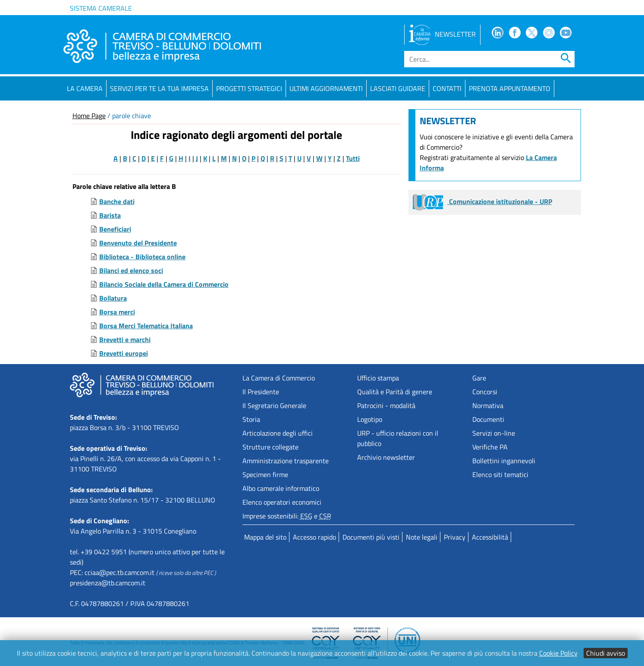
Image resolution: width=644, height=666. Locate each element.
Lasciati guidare (398, 88)
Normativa (488, 405)
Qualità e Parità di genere (395, 392)
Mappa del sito (265, 537)
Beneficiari (115, 229)
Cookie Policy (558, 653)
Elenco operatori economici (282, 502)
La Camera (85, 88)
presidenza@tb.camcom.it (108, 583)
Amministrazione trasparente (286, 461)
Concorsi (485, 392)
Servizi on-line (494, 433)
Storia (251, 419)
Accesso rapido (314, 537)
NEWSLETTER (442, 34)
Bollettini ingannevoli (504, 461)
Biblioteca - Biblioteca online (142, 257)
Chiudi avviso (606, 653)
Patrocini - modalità (386, 405)
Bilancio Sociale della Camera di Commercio (164, 284)
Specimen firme (265, 474)
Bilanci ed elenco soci (131, 270)
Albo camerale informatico (281, 488)
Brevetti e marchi (125, 339)
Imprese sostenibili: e (287, 516)
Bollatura (113, 298)
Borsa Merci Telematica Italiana (146, 326)
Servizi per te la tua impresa (159, 88)
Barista (110, 215)
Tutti (353, 158)
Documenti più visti (371, 537)
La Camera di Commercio (279, 378)
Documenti (488, 419)
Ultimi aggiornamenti (326, 88)
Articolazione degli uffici (278, 433)
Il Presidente (261, 392)
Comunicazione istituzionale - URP (482, 201)
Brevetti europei (124, 353)
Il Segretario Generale (274, 405)
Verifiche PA (490, 447)
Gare (479, 378)
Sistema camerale (101, 8)
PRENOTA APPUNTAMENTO (510, 88)
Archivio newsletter (386, 457)
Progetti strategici (249, 88)
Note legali (422, 537)
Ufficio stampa (378, 378)
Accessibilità (490, 537)
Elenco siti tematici (500, 474)
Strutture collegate (270, 447)
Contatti (447, 88)
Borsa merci (117, 312)
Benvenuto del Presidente (138, 243)
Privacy (455, 537)
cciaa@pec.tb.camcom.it (119, 572)
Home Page (89, 116)
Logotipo (370, 419)
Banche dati (117, 201)
